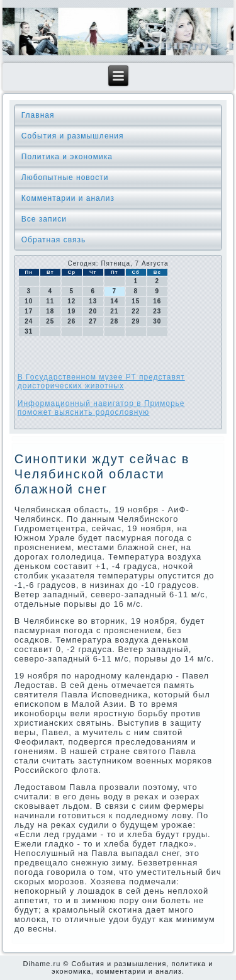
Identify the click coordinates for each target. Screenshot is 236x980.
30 (157, 321)
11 (50, 301)
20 (93, 311)
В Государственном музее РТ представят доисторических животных (101, 381)
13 (93, 301)
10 (29, 301)
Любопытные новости (65, 177)
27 (93, 321)
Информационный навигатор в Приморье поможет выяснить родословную (101, 408)
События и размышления (73, 136)
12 (71, 301)
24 (29, 321)
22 (136, 311)
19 (71, 311)
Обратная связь (53, 240)
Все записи (44, 219)
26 (71, 321)
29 (136, 321)
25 (50, 321)
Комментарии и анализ (68, 198)
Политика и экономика (67, 157)
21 (114, 311)
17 (29, 311)
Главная (38, 115)
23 (157, 311)
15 (136, 301)
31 (29, 331)
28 (114, 321)
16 (157, 301)
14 (114, 301)
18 (50, 311)
